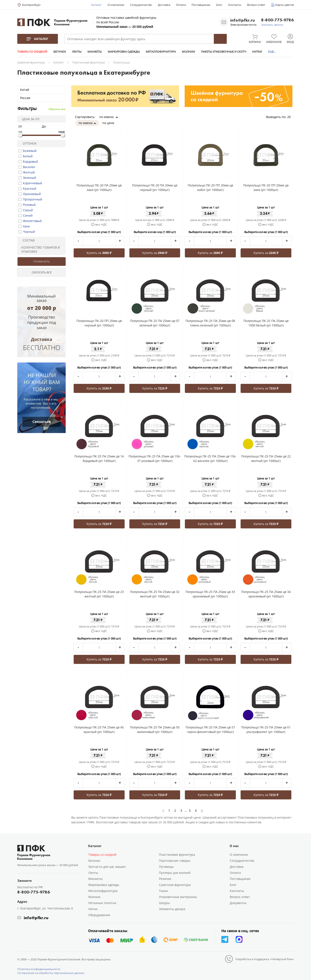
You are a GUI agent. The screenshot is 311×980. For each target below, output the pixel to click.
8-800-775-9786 (277, 20)
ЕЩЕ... (272, 52)
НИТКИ (257, 52)
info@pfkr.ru (243, 20)
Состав (27, 240)
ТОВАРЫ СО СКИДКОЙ (32, 52)
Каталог (96, 5)
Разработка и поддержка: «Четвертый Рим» (265, 959)
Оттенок (28, 143)
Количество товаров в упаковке (39, 249)
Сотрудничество (141, 5)
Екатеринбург (31, 5)
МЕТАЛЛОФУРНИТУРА (161, 52)
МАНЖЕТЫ (95, 52)
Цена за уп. (30, 119)
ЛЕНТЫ (77, 52)
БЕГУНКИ (60, 52)
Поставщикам (201, 5)
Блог (219, 5)
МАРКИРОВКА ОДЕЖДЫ (124, 52)
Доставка (164, 5)
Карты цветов (285, 5)
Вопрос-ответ (256, 5)
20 (290, 117)
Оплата (181, 5)
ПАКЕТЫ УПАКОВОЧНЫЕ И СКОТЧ (224, 52)
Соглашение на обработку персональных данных (51, 973)
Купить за (99, 253)
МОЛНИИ (188, 52)
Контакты (235, 5)
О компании (116, 5)
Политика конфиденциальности (39, 969)
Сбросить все (57, 109)
